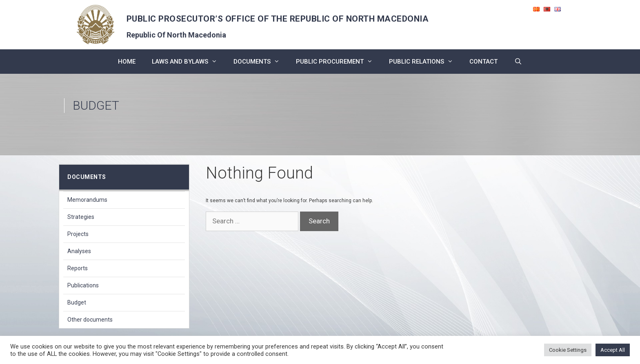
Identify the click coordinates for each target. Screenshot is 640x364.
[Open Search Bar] (518, 62)
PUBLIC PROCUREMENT (338, 62)
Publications (83, 285)
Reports (78, 268)
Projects (78, 234)
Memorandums (87, 200)
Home (127, 62)
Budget (77, 302)
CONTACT (483, 62)
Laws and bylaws (189, 62)
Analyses (79, 251)
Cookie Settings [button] (568, 350)
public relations (425, 62)
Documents (261, 62)
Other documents (90, 320)
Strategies (81, 217)
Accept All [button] (613, 350)
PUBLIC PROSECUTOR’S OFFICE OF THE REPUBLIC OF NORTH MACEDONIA (278, 19)
